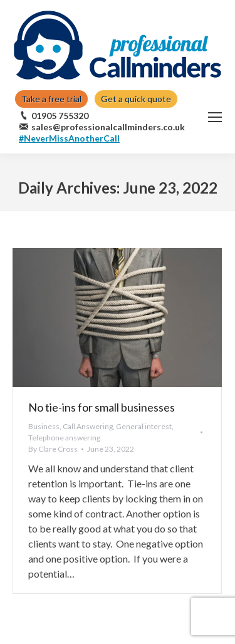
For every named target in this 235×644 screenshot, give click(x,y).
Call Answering (88, 426)
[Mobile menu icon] (215, 117)
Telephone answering (64, 438)
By (53, 449)
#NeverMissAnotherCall (69, 138)
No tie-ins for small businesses (102, 407)
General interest (144, 426)
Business (44, 426)
